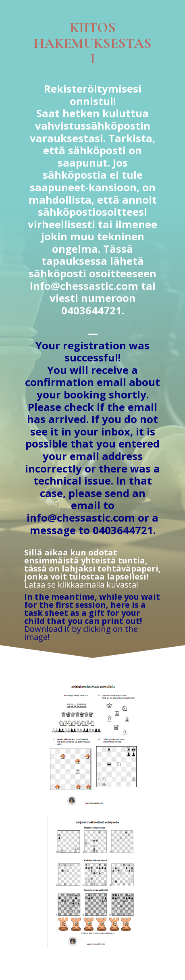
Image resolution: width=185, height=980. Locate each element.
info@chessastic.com (84, 286)
